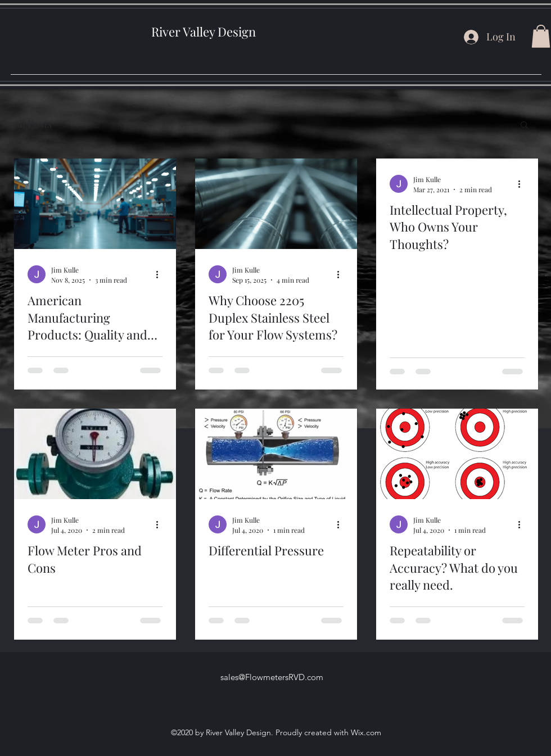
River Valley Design (204, 31)
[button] (541, 36)
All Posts (33, 124)
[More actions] (161, 274)
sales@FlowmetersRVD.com (272, 677)
